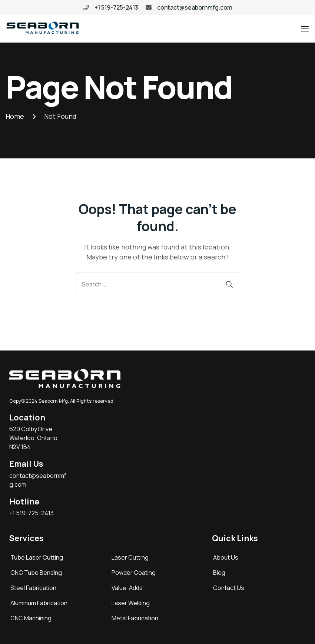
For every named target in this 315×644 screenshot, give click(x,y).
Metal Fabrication (135, 618)
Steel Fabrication (33, 588)
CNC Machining (31, 618)
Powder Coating (134, 573)
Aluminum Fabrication (39, 603)
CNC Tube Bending (36, 573)
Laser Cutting (130, 557)
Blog (219, 573)
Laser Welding (131, 603)
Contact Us (229, 588)
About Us (226, 557)
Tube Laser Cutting (37, 557)
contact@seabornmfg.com (195, 7)
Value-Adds (127, 588)
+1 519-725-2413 (116, 7)
